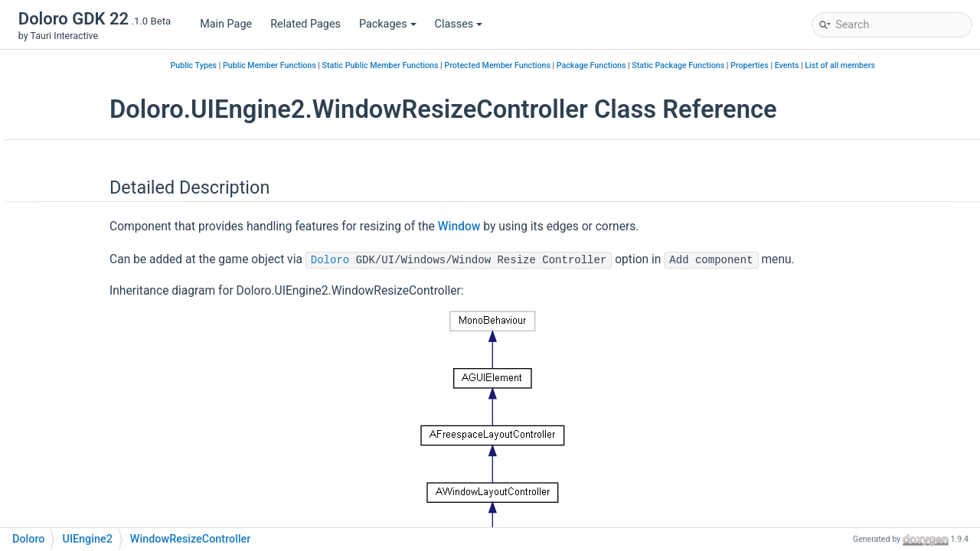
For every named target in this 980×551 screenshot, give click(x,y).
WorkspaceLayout (120, 401)
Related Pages (305, 24)
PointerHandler (113, 171)
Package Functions (684, 65)
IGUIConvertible (115, 79)
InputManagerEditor (125, 125)
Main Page (226, 24)
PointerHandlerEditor (127, 194)
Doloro (462, 260)
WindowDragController (132, 286)
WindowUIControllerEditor (140, 378)
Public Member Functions (362, 65)
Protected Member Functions (590, 65)
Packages (388, 24)
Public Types (286, 65)
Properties (842, 65)
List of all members (933, 65)
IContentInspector (121, 56)
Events (880, 65)
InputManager (111, 102)
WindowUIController (125, 355)
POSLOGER (80, 447)
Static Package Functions (771, 65)
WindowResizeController (137, 309)
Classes (459, 24)
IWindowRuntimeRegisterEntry (151, 148)
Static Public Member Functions (473, 65)
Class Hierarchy (78, 492)
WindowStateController (133, 332)
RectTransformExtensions (140, 217)
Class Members (78, 515)
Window (96, 263)
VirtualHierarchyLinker (131, 240)
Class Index (68, 469)
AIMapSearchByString (105, 424)
